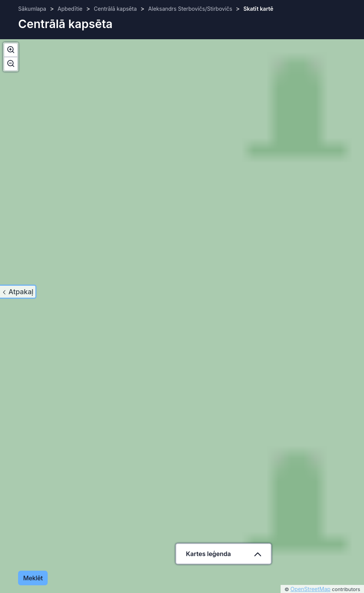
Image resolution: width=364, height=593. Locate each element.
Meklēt (33, 578)
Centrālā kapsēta (115, 9)
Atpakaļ (21, 292)
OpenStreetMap (311, 589)
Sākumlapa (32, 9)
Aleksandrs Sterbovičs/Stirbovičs (191, 9)
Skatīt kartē (258, 9)
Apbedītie (70, 9)
